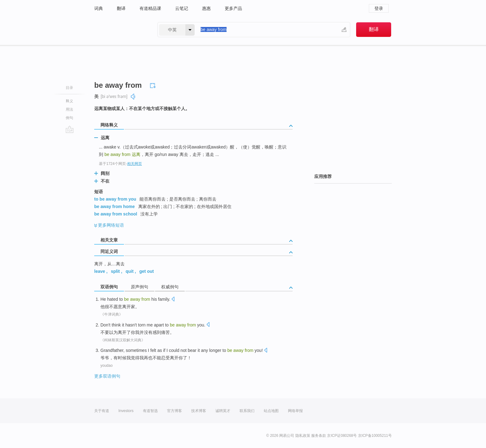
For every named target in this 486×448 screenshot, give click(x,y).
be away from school (116, 214)
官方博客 (175, 411)
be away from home (115, 206)
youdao (106, 366)
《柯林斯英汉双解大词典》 (123, 340)
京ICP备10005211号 (375, 436)
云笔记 (182, 8)
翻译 (121, 8)
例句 (69, 118)
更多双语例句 (107, 376)
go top (70, 129)
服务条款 (319, 436)
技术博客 (199, 411)
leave (100, 271)
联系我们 (247, 411)
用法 (69, 109)
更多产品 (233, 8)
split (115, 271)
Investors (126, 411)
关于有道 (102, 411)
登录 (379, 8)
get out (147, 271)
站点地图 (271, 411)
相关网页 (135, 164)
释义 (69, 101)
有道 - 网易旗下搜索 (120, 30)
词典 (99, 8)
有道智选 (150, 411)
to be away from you (115, 199)
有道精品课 (150, 8)
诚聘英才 (223, 411)
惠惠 (206, 8)
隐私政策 (303, 436)
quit (130, 271)
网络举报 (295, 411)
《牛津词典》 (112, 314)
